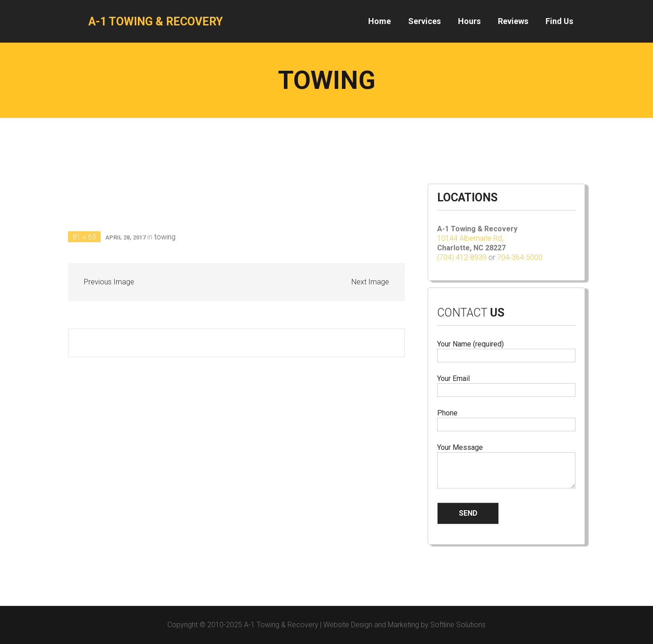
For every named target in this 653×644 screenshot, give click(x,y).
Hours (469, 21)
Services (424, 21)
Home (380, 21)
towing (165, 237)
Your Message (506, 467)
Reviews (513, 21)
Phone (506, 419)
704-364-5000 (520, 257)
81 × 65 (84, 237)
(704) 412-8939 (462, 257)
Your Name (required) (506, 350)
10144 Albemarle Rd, (471, 238)
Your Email (506, 384)
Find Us (559, 21)
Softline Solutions (458, 625)
